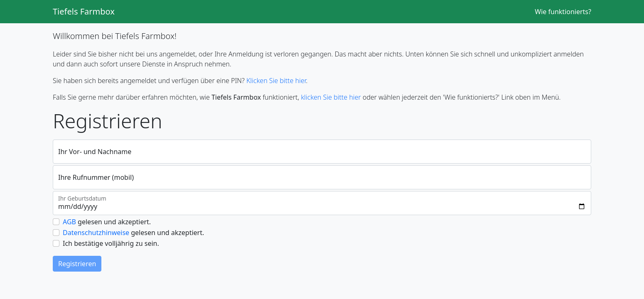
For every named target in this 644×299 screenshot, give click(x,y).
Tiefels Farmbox (84, 11)
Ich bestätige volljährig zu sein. (111, 243)
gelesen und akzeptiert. (107, 222)
